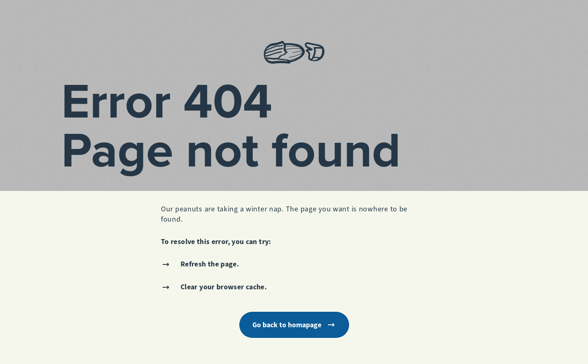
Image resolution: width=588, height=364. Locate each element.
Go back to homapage (294, 325)
